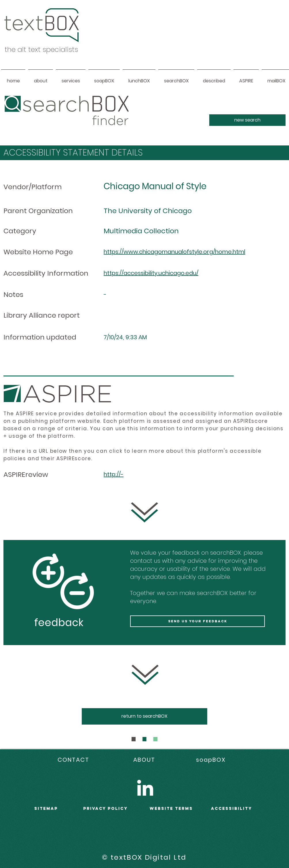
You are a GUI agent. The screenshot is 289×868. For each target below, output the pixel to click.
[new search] (247, 120)
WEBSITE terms (171, 809)
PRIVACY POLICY (105, 809)
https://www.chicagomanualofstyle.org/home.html (174, 252)
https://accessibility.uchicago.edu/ (151, 273)
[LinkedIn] (145, 788)
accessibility (232, 809)
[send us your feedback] (197, 621)
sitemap (46, 809)
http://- (114, 474)
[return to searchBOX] (144, 716)
